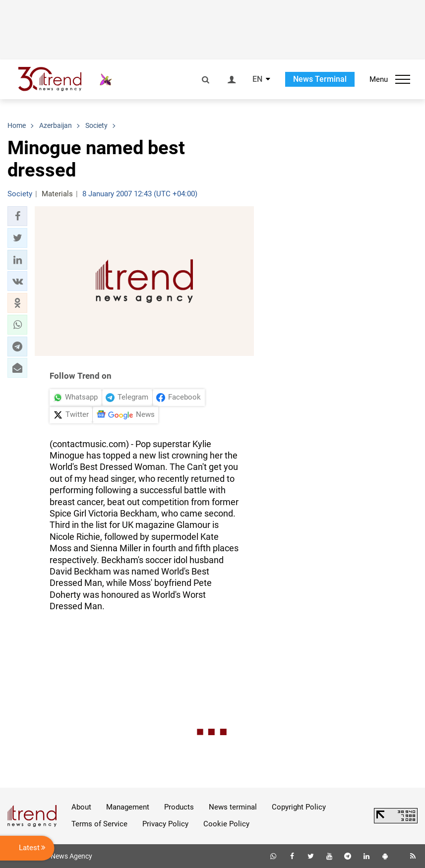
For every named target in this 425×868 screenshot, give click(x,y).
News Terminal (320, 79)
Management (128, 807)
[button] (17, 216)
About (81, 807)
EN (257, 79)
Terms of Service (99, 824)
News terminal (233, 807)
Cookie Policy (226, 824)
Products (179, 807)
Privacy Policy (165, 824)
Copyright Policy (299, 807)
